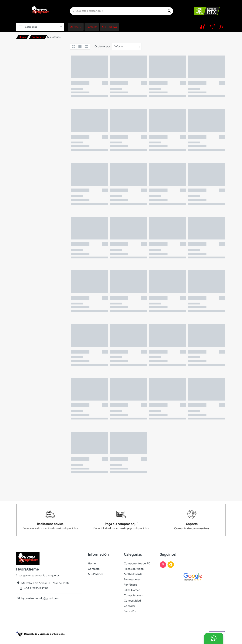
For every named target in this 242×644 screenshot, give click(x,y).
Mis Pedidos (96, 574)
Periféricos (38, 37)
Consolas (130, 606)
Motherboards (133, 574)
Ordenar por (102, 46)
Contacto (94, 569)
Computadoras (133, 595)
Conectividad (132, 601)
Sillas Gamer (132, 590)
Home (22, 37)
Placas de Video (134, 569)
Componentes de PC (137, 563)
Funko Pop (131, 611)
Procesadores (132, 579)
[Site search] (118, 11)
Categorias (40, 27)
